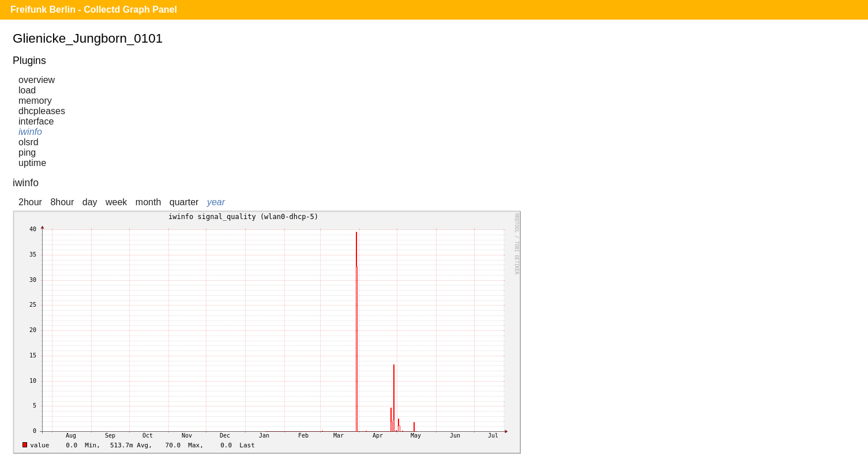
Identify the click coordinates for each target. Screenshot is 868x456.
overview (37, 80)
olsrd (29, 142)
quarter (184, 202)
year (216, 202)
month (148, 202)
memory (35, 101)
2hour (30, 202)
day (90, 202)
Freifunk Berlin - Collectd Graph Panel (94, 10)
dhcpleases (42, 111)
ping (27, 152)
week (116, 202)
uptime (32, 163)
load (27, 90)
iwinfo (30, 132)
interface (36, 121)
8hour (62, 202)
